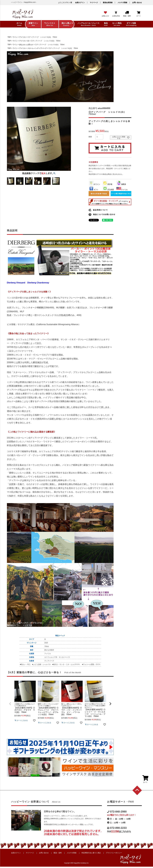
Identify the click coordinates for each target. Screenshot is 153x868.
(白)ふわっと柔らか (26, 45)
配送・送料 (58, 853)
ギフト (94, 190)
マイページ (94, 3)
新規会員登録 (108, 3)
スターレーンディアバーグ (37, 48)
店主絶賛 (108, 190)
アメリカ (22, 37)
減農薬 (121, 184)
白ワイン (94, 184)
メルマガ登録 (122, 3)
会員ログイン (80, 3)
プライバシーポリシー (114, 853)
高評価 (107, 184)
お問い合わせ (137, 3)
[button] (110, 704)
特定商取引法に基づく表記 (91, 853)
